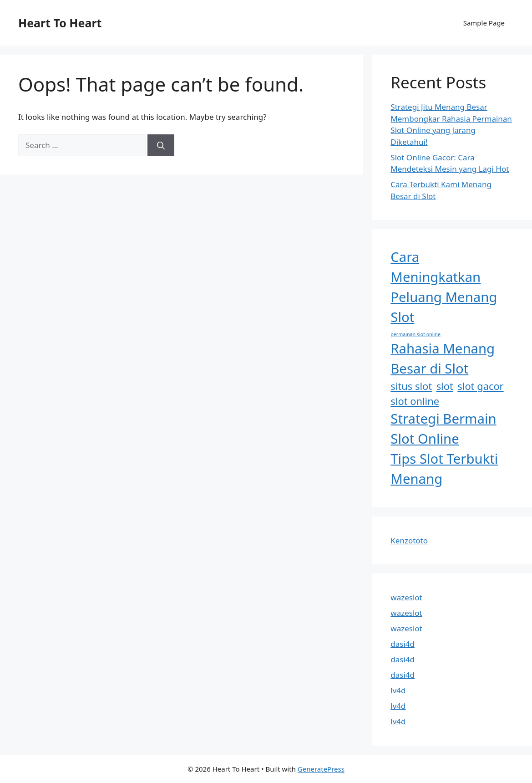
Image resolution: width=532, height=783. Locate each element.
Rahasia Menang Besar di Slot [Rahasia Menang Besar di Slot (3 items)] (443, 358)
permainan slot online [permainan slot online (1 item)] (415, 334)
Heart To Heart (60, 23)
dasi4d (403, 644)
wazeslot (406, 597)
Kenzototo (409, 540)
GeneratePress (321, 769)
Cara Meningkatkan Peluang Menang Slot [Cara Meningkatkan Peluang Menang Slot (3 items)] (444, 287)
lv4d (398, 690)
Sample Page (484, 23)
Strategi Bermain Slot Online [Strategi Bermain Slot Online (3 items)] (443, 429)
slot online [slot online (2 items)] (415, 401)
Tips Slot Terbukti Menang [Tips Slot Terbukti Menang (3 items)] (444, 469)
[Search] (161, 145)
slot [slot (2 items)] (445, 386)
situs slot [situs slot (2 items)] (411, 386)
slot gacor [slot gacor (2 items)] (480, 386)
